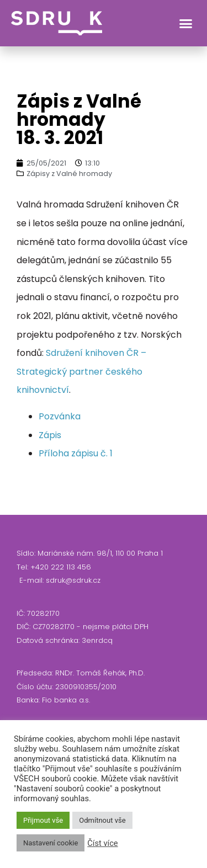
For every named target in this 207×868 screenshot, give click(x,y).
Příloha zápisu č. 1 (76, 453)
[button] (186, 23)
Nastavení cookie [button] (51, 843)
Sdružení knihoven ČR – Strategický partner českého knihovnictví (81, 371)
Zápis (50, 435)
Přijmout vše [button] (43, 820)
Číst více (102, 843)
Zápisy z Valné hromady (69, 174)
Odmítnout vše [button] (102, 820)
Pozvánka (60, 416)
